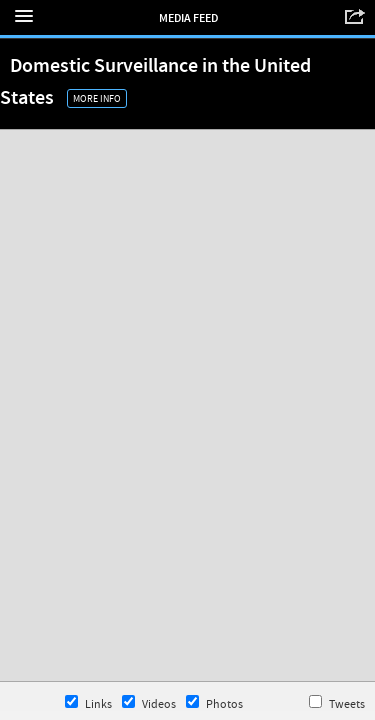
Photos (214, 703)
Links (88, 703)
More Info (97, 98)
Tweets (337, 703)
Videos (149, 703)
